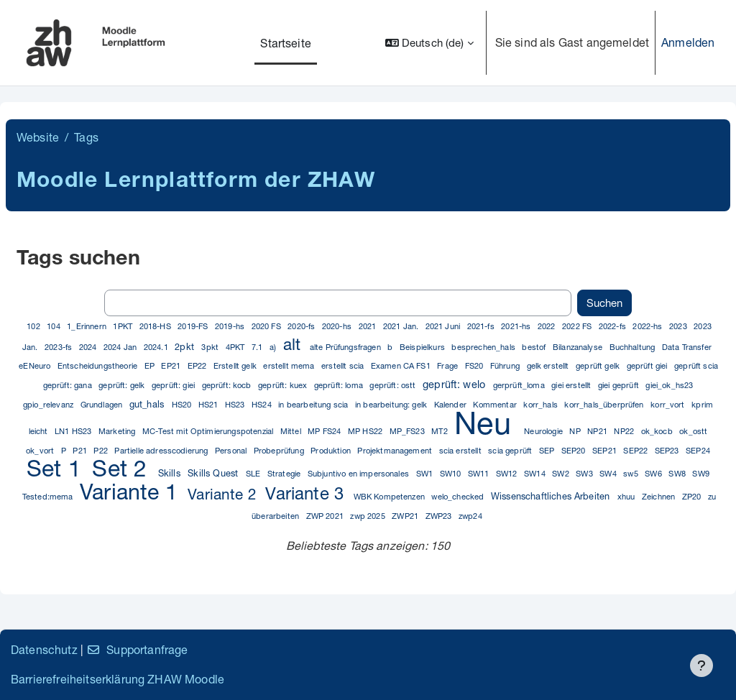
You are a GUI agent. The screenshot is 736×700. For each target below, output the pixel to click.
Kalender (451, 404)
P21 (81, 450)
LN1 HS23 (74, 431)
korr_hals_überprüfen (605, 404)
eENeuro (36, 365)
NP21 (598, 431)
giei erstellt (572, 385)
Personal (232, 450)
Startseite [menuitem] (286, 43)
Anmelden (688, 42)
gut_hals (148, 404)
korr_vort (669, 404)
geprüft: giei (174, 385)
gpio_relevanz (49, 404)
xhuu (627, 496)
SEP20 (575, 450)
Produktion (332, 450)
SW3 (585, 473)
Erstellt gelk (236, 365)
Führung (506, 365)
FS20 (475, 365)
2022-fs (613, 326)
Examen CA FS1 (402, 365)
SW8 (678, 473)
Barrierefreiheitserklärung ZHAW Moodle (118, 679)
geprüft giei (648, 365)
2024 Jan (121, 347)
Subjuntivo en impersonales (359, 473)
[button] (429, 43)
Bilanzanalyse (579, 347)
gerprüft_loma (520, 385)
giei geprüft (620, 385)
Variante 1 (132, 491)
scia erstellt (461, 450)
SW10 (452, 473)
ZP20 (693, 496)
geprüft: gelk (123, 385)
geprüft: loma (340, 385)
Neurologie (544, 431)
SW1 (426, 473)
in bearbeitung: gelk (392, 404)
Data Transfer (687, 347)
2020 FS (267, 326)
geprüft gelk (599, 365)
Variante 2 (224, 494)
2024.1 (157, 347)
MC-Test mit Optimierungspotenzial (209, 431)
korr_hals (542, 404)
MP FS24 (325, 431)
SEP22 (636, 450)
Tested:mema (49, 496)
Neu (487, 422)
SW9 (700, 473)
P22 (102, 450)
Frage (448, 365)
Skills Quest (214, 473)
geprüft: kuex (284, 385)
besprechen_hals (484, 347)
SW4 (609, 473)
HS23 (236, 404)
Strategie (285, 473)
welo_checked (459, 496)
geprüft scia (696, 365)
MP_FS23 (408, 431)
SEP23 (668, 450)
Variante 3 (307, 493)
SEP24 (698, 450)
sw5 (632, 473)
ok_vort (41, 450)
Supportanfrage (137, 649)
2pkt (186, 347)
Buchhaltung (634, 347)
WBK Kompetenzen (391, 496)
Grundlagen (103, 404)
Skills (171, 473)
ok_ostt (693, 431)
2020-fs (302, 326)
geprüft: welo (455, 384)
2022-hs (648, 326)
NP (576, 431)
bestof (535, 347)
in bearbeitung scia (314, 404)
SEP (548, 450)
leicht (40, 431)
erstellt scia (344, 365)
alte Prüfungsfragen (346, 347)
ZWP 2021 (326, 516)
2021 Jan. (402, 326)
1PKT (124, 326)
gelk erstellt (549, 365)
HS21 (210, 404)
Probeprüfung (280, 450)
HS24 (263, 404)
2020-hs (338, 326)
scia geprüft (511, 450)
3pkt (211, 347)
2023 (679, 326)
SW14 (536, 473)
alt (294, 344)
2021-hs (517, 326)
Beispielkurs (423, 347)
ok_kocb (658, 431)
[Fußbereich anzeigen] (701, 666)
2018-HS (156, 326)
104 (55, 326)
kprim (702, 404)
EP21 (172, 365)
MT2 (441, 431)
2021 (369, 326)
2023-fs (59, 347)
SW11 (480, 473)
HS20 (183, 404)
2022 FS (578, 326)
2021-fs (482, 326)
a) (274, 347)
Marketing (118, 431)
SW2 (562, 473)
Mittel (292, 431)
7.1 (258, 347)
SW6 (654, 473)
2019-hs (231, 326)
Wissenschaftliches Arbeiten (552, 496)
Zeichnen (659, 496)
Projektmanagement (396, 450)
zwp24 (470, 516)
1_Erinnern (88, 326)
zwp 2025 (368, 516)
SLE (254, 473)
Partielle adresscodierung (162, 450)
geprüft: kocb (228, 385)
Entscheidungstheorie (98, 365)
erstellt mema (290, 365)
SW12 (508, 473)
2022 (548, 326)
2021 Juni (444, 326)
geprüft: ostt (394, 385)
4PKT (236, 347)
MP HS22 (366, 431)
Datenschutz (44, 649)
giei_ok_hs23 (669, 385)
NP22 (625, 431)
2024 (89, 347)
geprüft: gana (69, 385)
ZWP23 (440, 516)
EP (151, 365)
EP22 (198, 365)
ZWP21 (406, 516)
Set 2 (123, 468)
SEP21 (606, 450)
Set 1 (57, 468)
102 (34, 326)
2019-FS (194, 326)
